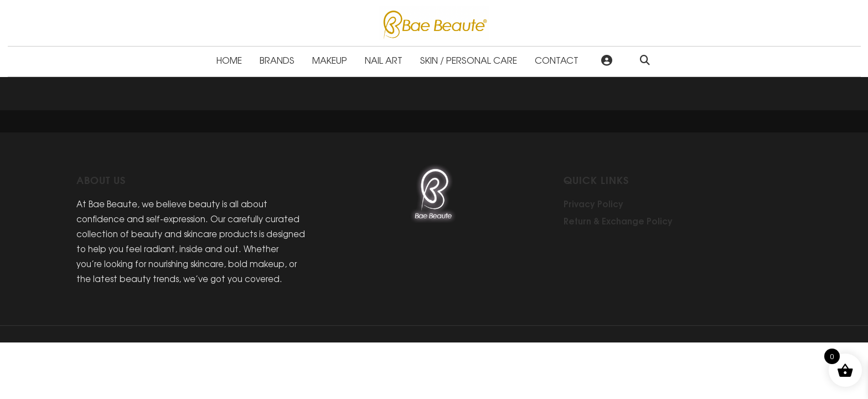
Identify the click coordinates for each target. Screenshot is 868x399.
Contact (557, 60)
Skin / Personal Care (469, 60)
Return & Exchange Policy (618, 221)
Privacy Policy (593, 203)
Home (229, 60)
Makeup (330, 60)
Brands (277, 60)
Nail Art (384, 60)
